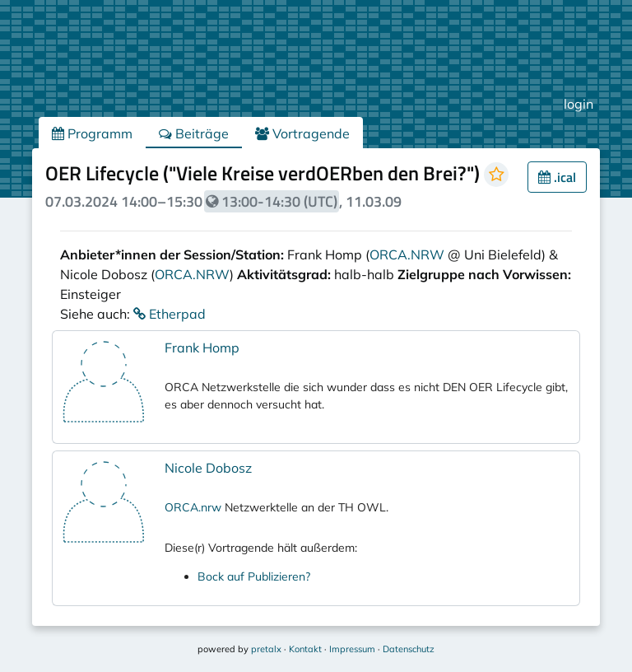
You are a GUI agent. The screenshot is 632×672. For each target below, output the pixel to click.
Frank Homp (202, 348)
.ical (557, 177)
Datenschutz (409, 649)
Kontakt (305, 649)
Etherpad (170, 314)
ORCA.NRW (407, 254)
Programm (92, 133)
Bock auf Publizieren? (254, 576)
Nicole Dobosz (208, 468)
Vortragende (302, 133)
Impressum (352, 649)
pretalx (266, 649)
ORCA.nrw (193, 507)
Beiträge (194, 133)
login (579, 104)
